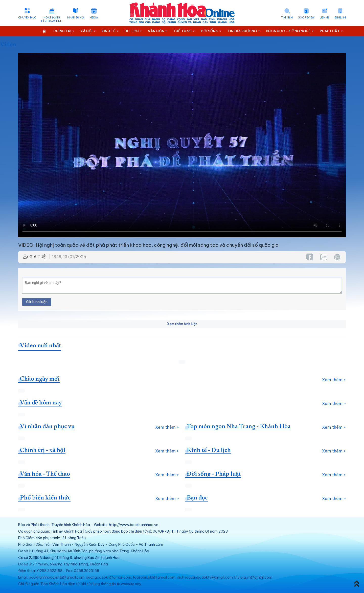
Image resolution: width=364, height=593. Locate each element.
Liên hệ (324, 18)
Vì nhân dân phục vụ (47, 427)
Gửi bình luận (37, 302)
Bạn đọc (197, 498)
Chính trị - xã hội (43, 450)
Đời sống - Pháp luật (214, 474)
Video (8, 45)
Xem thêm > (334, 380)
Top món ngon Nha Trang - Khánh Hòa (239, 427)
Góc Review (306, 18)
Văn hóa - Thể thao (45, 474)
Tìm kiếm (287, 18)
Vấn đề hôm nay (41, 403)
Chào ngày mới (40, 379)
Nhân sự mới (76, 18)
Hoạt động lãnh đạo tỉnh (52, 19)
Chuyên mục (27, 18)
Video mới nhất (41, 346)
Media (94, 18)
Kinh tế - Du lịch (209, 450)
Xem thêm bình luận (182, 324)
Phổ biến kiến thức (45, 498)
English (340, 18)
